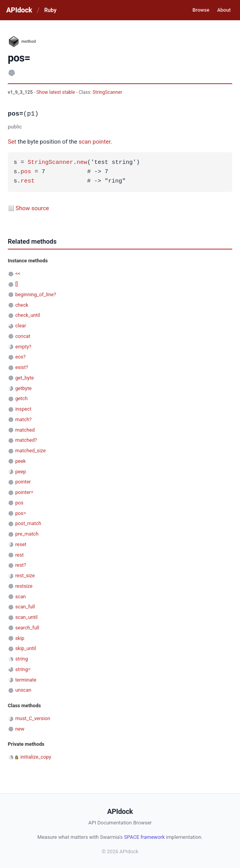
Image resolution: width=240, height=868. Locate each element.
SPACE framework (145, 837)
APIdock (19, 10)
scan (85, 142)
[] (17, 284)
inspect (23, 409)
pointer (102, 142)
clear (21, 326)
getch (21, 398)
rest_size (25, 575)
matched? (26, 440)
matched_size (30, 451)
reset (21, 544)
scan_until (26, 617)
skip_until (26, 648)
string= (23, 669)
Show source (32, 208)
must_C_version (33, 718)
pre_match (27, 534)
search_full (27, 628)
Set (12, 142)
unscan (23, 690)
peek (20, 461)
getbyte (23, 388)
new (82, 163)
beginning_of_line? (36, 294)
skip (20, 638)
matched (25, 430)
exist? (22, 367)
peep (21, 472)
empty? (23, 347)
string (21, 659)
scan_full (25, 607)
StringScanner (107, 92)
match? (23, 419)
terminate (26, 680)
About (224, 10)
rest (28, 181)
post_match (28, 523)
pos (26, 172)
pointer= (24, 492)
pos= (21, 513)
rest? (21, 565)
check (22, 305)
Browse (201, 10)
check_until (28, 315)
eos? (20, 357)
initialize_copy (36, 757)
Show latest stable (56, 92)
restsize (24, 586)
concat (23, 336)
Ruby (50, 10)
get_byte (25, 378)
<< (18, 273)
